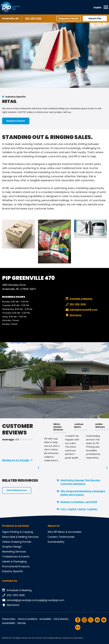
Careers (53, 537)
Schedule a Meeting (79, 299)
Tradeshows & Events (16, 557)
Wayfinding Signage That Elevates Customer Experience (80, 482)
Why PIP (52, 532)
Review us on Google (16, 460)
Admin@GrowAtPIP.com (81, 310)
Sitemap (22, 623)
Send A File (95, 18)
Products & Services (16, 526)
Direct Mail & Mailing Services (20, 537)
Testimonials (67, 537)
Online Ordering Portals (17, 542)
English (98, 7)
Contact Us (10, 581)
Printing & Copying (21, 532)
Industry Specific (16, 97)
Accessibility (45, 619)
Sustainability (56, 542)
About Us (54, 526)
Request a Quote (69, 18)
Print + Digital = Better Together (79, 509)
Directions (73, 315)
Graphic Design (12, 547)
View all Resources (17, 490)
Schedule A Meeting (17, 590)
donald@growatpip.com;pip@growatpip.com (33, 600)
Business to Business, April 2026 (79, 502)
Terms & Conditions (27, 619)
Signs (6, 532)
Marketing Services (14, 552)
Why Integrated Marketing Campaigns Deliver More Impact (83, 493)
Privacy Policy (9, 619)
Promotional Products (16, 566)
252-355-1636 (34, 18)
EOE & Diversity (61, 619)
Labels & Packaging (14, 561)
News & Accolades (70, 532)
